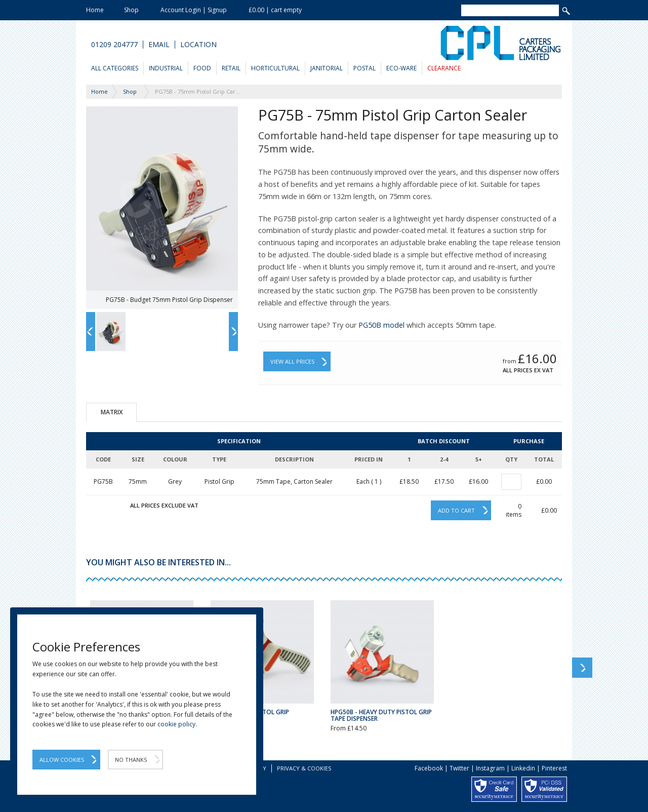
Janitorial (327, 68)
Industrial (166, 68)
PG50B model (381, 325)
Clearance (444, 68)
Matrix (112, 412)
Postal (364, 68)
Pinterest (554, 768)
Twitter (459, 768)
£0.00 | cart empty (275, 10)
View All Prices (292, 361)
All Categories (115, 68)
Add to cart (456, 510)
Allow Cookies (62, 760)
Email (159, 45)
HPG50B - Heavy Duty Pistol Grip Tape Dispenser (381, 715)
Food (202, 68)
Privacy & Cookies (304, 768)
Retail (231, 68)
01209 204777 (114, 45)
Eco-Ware (401, 68)
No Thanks (131, 760)
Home (95, 10)
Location (198, 45)
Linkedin (523, 768)
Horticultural (275, 68)
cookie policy (176, 724)
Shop (131, 10)
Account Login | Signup (194, 10)
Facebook (429, 768)
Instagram (490, 768)
